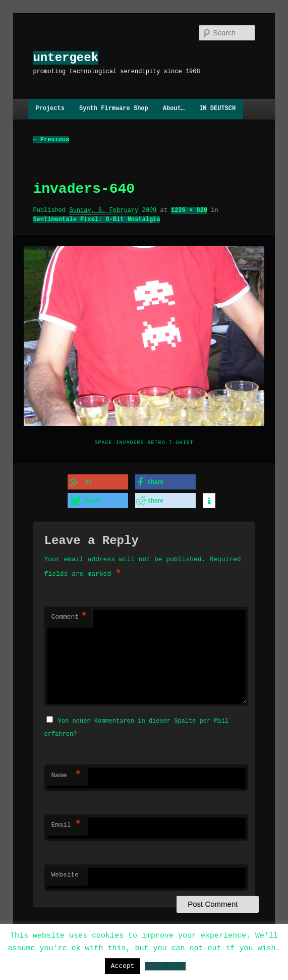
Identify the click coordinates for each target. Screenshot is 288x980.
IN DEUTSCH (217, 109)
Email (67, 824)
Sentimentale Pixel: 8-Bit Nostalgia (96, 219)
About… (174, 109)
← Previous (51, 140)
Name (67, 774)
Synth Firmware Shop (114, 109)
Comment (70, 617)
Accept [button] (123, 966)
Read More (165, 965)
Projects (50, 109)
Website (65, 874)
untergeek (66, 58)
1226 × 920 (189, 210)
